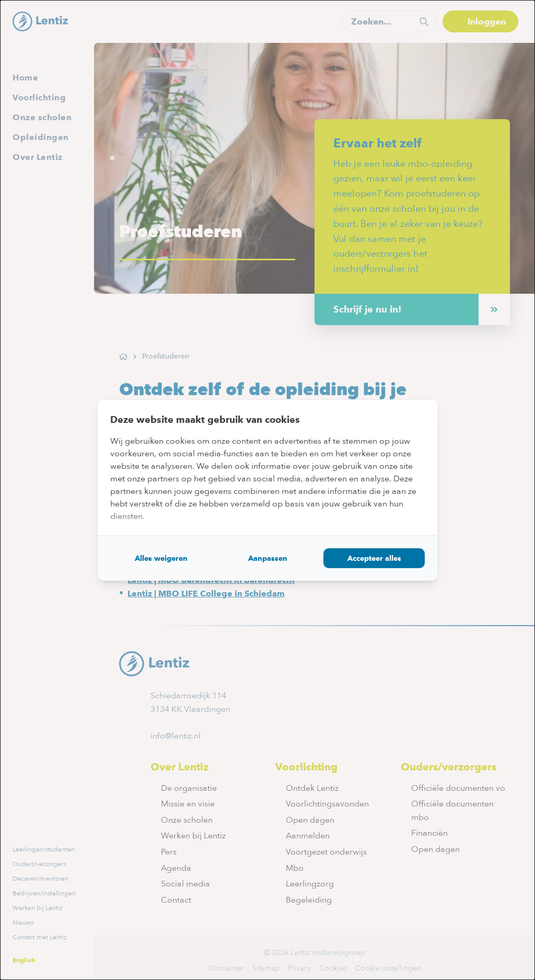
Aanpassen (268, 558)
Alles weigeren (161, 558)
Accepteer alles (374, 558)
